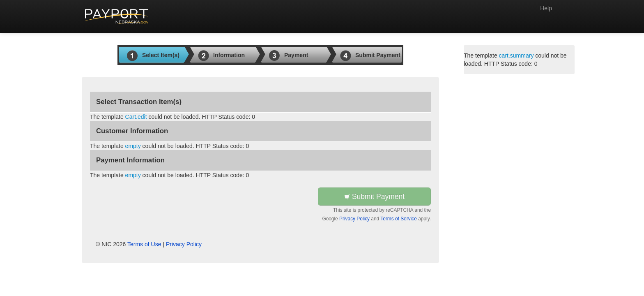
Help (546, 8)
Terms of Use (144, 244)
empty (133, 146)
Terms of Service (399, 219)
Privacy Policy (354, 219)
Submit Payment (374, 197)
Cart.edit (136, 117)
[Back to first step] (117, 16)
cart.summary (516, 55)
